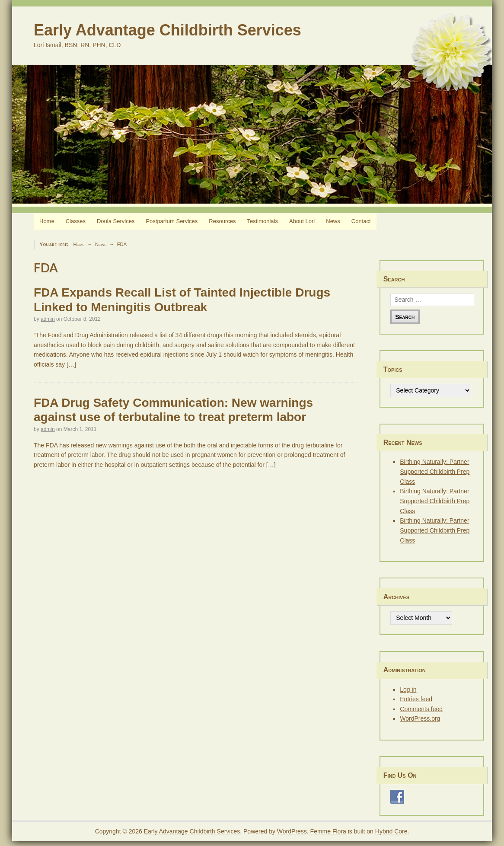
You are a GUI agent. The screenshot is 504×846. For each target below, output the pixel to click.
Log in (408, 690)
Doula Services (116, 221)
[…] (71, 364)
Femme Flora (328, 831)
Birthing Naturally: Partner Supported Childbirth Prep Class (435, 471)
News (333, 221)
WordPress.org (420, 718)
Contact (361, 221)
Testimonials (262, 221)
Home (47, 221)
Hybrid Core (391, 831)
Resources (222, 221)
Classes (76, 221)
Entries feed (416, 699)
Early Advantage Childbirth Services (167, 30)
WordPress (292, 831)
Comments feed (421, 709)
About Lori (302, 221)
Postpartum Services (172, 221)
